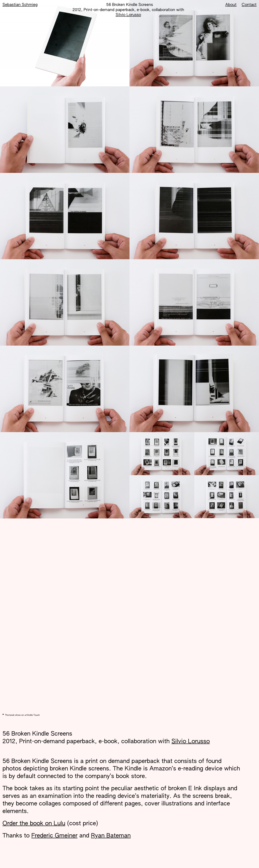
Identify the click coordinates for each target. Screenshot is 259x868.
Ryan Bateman (111, 836)
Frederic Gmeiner (54, 836)
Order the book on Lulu (34, 824)
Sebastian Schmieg (20, 5)
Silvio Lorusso (128, 15)
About (231, 5)
